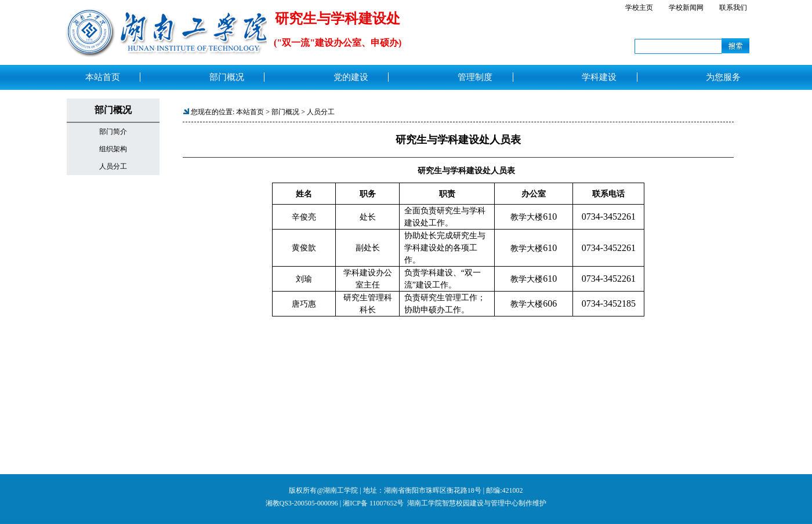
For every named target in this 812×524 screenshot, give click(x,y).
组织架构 (113, 149)
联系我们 (733, 8)
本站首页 (250, 112)
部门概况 (285, 112)
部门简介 (113, 132)
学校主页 (639, 8)
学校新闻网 (686, 8)
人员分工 (113, 166)
